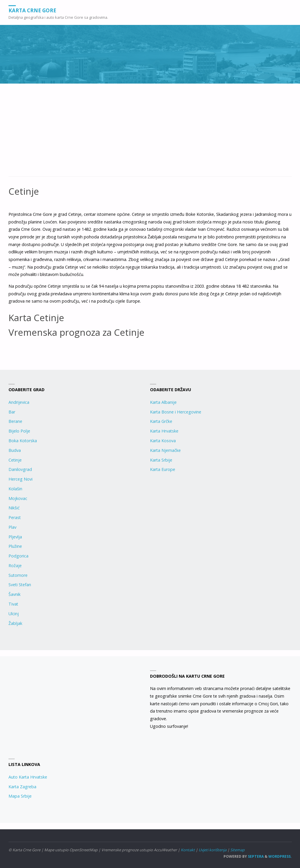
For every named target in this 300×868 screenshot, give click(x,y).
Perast (15, 517)
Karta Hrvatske (164, 431)
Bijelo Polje (19, 431)
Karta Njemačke (165, 450)
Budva (15, 450)
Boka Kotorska (23, 441)
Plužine (15, 546)
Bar (12, 412)
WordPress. (280, 856)
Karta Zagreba (22, 787)
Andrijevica (19, 402)
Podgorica (18, 556)
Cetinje (15, 460)
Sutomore (18, 575)
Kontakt (188, 850)
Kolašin (15, 489)
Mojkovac (18, 498)
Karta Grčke (161, 421)
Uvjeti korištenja (213, 850)
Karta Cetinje (36, 317)
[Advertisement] (150, 133)
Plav (12, 527)
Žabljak (15, 623)
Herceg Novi (21, 479)
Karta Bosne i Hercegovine (176, 412)
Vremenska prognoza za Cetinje (76, 332)
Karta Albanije (163, 402)
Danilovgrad (20, 469)
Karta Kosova (163, 441)
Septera (255, 856)
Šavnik (15, 594)
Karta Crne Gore (32, 10)
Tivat (13, 604)
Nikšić (14, 508)
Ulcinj (14, 614)
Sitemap (237, 850)
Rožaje (15, 566)
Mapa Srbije (20, 796)
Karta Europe (163, 469)
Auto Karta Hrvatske (28, 777)
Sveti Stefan (20, 585)
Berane (15, 421)
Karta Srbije (161, 460)
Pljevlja (15, 537)
